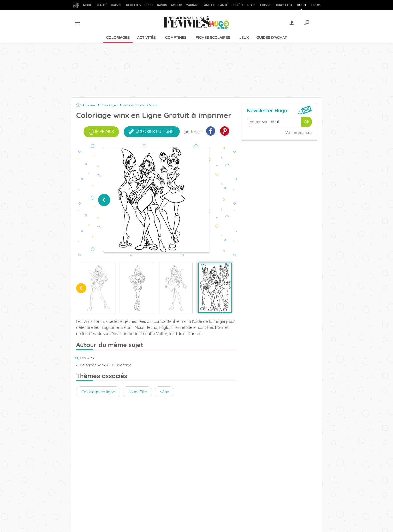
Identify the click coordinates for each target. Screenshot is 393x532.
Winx (153, 105)
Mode (88, 5)
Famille (209, 5)
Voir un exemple (299, 132)
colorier (151, 132)
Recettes (133, 5)
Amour (176, 5)
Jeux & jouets (134, 105)
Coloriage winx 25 (95, 365)
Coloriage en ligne (98, 392)
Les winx (87, 358)
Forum (315, 5)
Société (238, 5)
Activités (146, 38)
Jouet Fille (137, 392)
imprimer (101, 132)
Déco (149, 5)
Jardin (162, 5)
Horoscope (284, 5)
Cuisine (117, 5)
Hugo (301, 5)
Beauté (102, 5)
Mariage (192, 5)
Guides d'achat (272, 38)
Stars (252, 5)
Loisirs (266, 5)
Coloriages (118, 38)
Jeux (244, 38)
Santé (223, 5)
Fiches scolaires (213, 38)
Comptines (176, 38)
